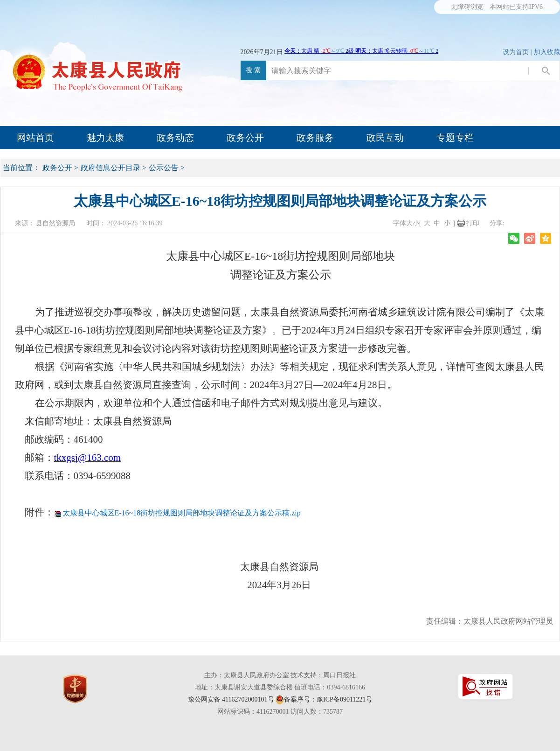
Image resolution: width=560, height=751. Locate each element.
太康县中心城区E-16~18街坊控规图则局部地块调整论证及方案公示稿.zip (182, 513)
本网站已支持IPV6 (516, 7)
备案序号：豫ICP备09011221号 (328, 699)
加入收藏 (547, 52)
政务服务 (315, 138)
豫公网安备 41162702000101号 (231, 699)
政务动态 (175, 138)
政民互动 (385, 138)
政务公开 (245, 138)
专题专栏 (455, 138)
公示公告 (164, 168)
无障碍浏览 (467, 7)
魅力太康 (105, 138)
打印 (473, 223)
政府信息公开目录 (111, 168)
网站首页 (35, 138)
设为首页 (516, 52)
